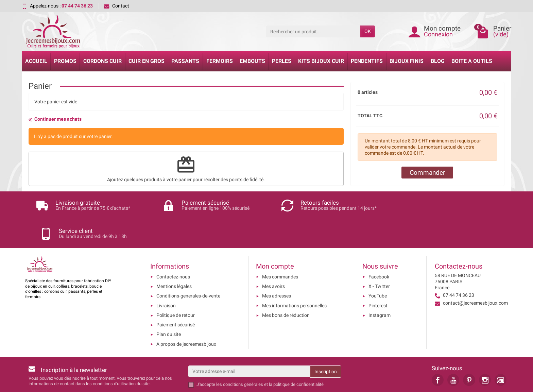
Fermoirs (220, 61)
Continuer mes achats (55, 119)
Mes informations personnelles (294, 277)
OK (368, 31)
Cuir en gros (147, 61)
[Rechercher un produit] (313, 31)
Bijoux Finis (407, 61)
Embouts (252, 61)
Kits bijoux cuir (321, 61)
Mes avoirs (273, 258)
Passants (185, 61)
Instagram (380, 287)
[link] (438, 352)
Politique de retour (176, 287)
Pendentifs (367, 61)
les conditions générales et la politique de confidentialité (270, 356)
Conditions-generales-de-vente (188, 268)
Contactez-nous (173, 249)
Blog (438, 61)
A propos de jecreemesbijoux (186, 316)
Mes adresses (277, 268)
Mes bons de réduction (286, 287)
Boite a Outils (472, 61)
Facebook (379, 249)
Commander (427, 173)
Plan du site (169, 306)
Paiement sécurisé (176, 297)
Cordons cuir (102, 61)
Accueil (36, 61)
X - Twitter (379, 258)
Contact (117, 6)
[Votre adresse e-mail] (249, 343)
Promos (65, 61)
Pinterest (378, 277)
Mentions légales (174, 258)
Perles (282, 61)
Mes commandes (280, 249)
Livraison (166, 277)
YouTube (378, 268)
